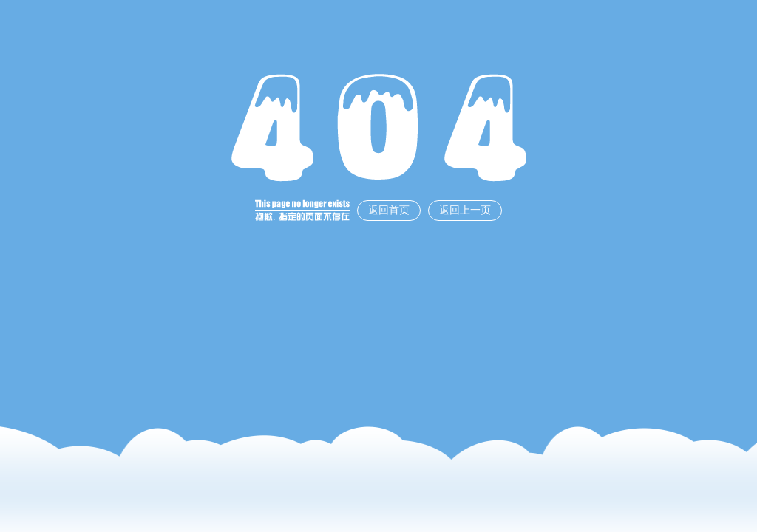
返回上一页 (465, 210)
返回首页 (389, 210)
